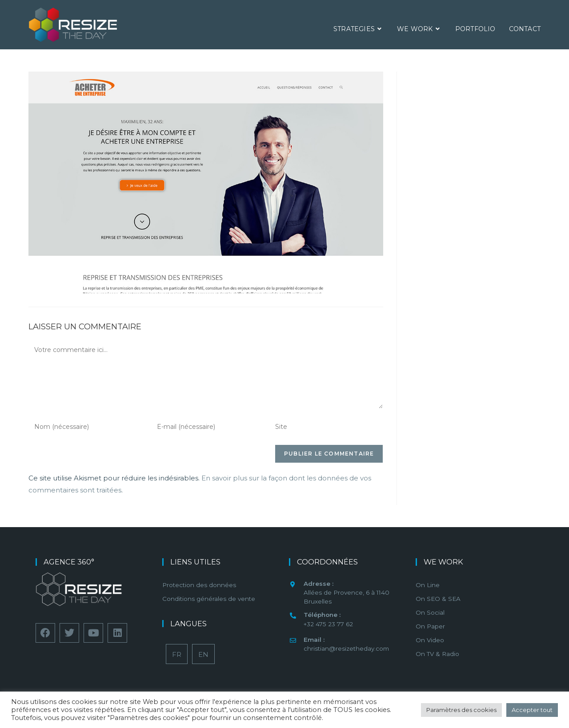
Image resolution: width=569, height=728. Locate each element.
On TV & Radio (437, 654)
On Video (430, 640)
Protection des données (199, 585)
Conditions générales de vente (209, 599)
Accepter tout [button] (532, 710)
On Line (428, 585)
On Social (430, 612)
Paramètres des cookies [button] (461, 710)
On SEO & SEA (438, 599)
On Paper (430, 626)
